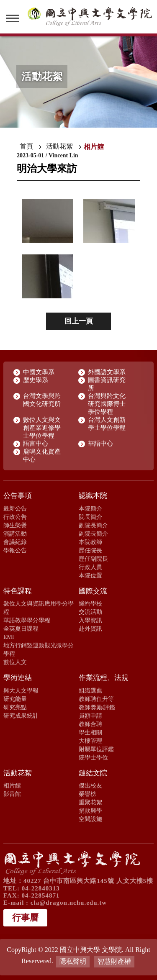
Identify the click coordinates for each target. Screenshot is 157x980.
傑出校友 (90, 785)
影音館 (12, 794)
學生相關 (90, 732)
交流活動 (90, 612)
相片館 (12, 785)
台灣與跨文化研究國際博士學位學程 (107, 404)
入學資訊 (90, 620)
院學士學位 (93, 757)
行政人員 (90, 567)
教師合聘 (90, 724)
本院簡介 (90, 508)
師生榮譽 (15, 525)
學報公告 (15, 550)
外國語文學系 (107, 372)
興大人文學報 (21, 690)
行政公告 (15, 517)
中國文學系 (39, 372)
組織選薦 (90, 690)
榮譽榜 (88, 794)
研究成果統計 (21, 716)
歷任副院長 (93, 559)
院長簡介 (90, 517)
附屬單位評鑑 (96, 749)
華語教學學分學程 (27, 620)
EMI (9, 637)
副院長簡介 (93, 525)
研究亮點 (15, 707)
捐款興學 (90, 811)
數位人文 (15, 662)
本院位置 (90, 575)
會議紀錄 (15, 542)
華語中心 (100, 444)
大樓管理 (90, 741)
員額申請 (90, 716)
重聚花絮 (90, 802)
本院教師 (90, 542)
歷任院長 (90, 550)
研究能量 (15, 699)
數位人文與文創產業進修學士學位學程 (42, 428)
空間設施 (90, 819)
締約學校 (90, 603)
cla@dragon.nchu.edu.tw (69, 903)
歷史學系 (36, 380)
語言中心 (36, 444)
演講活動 (15, 534)
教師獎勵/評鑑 (97, 707)
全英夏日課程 (21, 629)
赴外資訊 (90, 629)
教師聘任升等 (96, 699)
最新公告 (15, 508)
